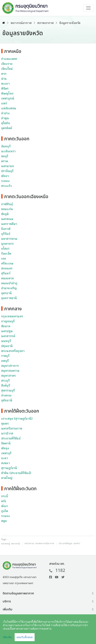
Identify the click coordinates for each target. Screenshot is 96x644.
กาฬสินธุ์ (7, 204)
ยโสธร (5, 249)
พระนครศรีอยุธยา (13, 351)
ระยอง (5, 181)
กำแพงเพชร (9, 59)
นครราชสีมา (9, 224)
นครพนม (7, 219)
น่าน (4, 79)
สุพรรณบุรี (8, 391)
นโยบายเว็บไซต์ (59, 636)
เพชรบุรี (6, 453)
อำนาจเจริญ (9, 288)
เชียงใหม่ (7, 69)
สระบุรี (5, 381)
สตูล (4, 521)
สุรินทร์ (6, 274)
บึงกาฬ (6, 229)
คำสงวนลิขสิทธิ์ (34, 636)
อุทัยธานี (7, 401)
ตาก (4, 74)
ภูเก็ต (5, 511)
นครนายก (8, 166)
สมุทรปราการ (10, 366)
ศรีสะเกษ (7, 264)
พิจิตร (5, 89)
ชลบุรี (5, 156)
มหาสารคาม (9, 239)
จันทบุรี (6, 147)
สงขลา (6, 463)
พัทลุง (5, 449)
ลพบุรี (5, 361)
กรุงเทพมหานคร (12, 317)
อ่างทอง (6, 396)
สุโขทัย (6, 123)
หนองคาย (8, 279)
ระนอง (5, 516)
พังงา (5, 506)
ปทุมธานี (7, 346)
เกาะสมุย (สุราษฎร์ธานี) (17, 419)
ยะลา (5, 458)
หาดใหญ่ (7, 478)
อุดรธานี (6, 293)
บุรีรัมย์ (6, 234)
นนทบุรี (6, 341)
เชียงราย (7, 64)
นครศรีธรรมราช (12, 429)
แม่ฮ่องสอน (9, 109)
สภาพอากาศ (45, 23)
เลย (4, 259)
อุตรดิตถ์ (7, 128)
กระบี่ (5, 496)
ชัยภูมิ (5, 214)
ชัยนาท (6, 326)
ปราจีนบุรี (7, 171)
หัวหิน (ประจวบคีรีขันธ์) (16, 473)
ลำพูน (5, 118)
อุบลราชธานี (9, 298)
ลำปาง (5, 114)
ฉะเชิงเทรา (8, 152)
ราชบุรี (5, 356)
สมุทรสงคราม (10, 371)
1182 (57, 571)
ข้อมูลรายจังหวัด (70, 23)
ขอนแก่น (7, 209)
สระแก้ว (6, 186)
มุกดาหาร (7, 244)
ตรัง (4, 501)
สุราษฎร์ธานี (9, 468)
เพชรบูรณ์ (8, 99)
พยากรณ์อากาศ (21, 23)
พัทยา (5, 176)
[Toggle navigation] (88, 8)
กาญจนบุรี (8, 322)
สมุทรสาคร (8, 376)
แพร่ (4, 104)
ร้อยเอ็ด (6, 254)
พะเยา (5, 84)
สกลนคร (7, 269)
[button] (48, 593)
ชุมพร (5, 424)
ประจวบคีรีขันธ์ (11, 439)
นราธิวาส (7, 434)
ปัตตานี (6, 444)
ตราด (5, 161)
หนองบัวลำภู (9, 283)
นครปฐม (7, 331)
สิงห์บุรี (6, 386)
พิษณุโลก (7, 94)
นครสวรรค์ (8, 336)
